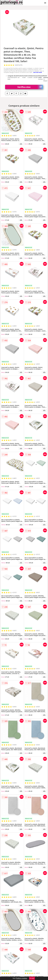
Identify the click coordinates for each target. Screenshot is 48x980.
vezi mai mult (38, 72)
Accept (32, 978)
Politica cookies (22, 978)
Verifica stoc (30, 87)
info (21, 144)
